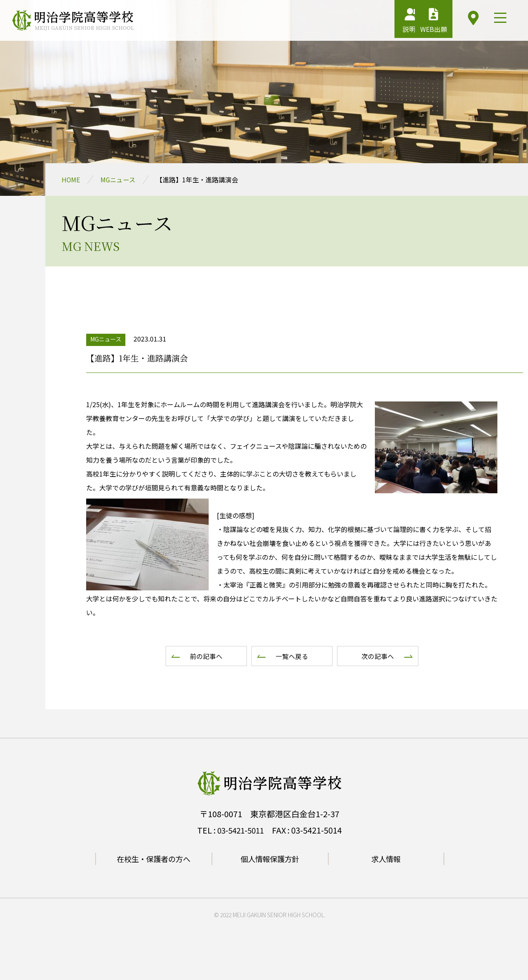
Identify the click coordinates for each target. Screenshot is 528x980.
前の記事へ (206, 656)
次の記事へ (378, 656)
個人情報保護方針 (270, 859)
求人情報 (386, 859)
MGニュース (119, 180)
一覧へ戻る (292, 656)
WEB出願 (421, 22)
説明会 (380, 22)
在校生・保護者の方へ (154, 859)
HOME (71, 180)
